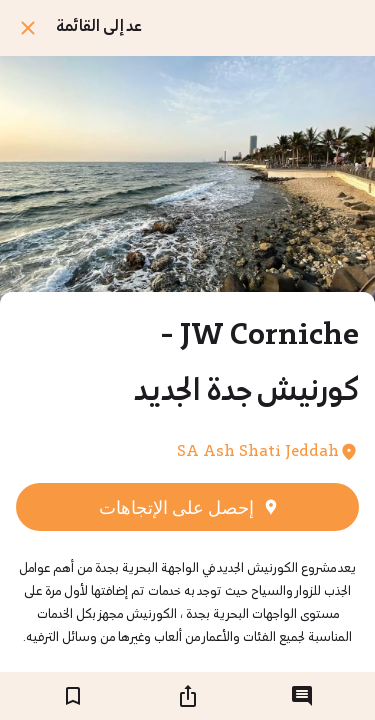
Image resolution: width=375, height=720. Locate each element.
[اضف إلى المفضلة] (73, 696)
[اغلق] (28, 28)
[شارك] (188, 696)
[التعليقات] (302, 696)
